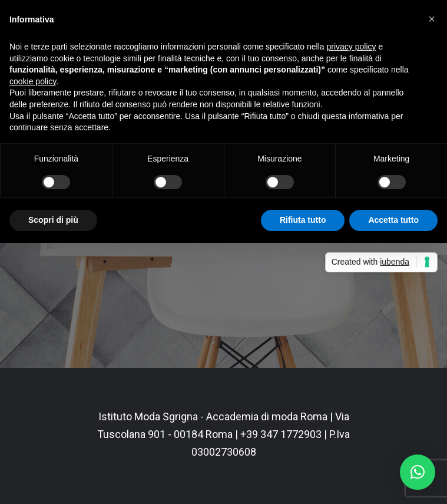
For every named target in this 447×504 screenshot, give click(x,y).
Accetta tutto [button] (393, 220)
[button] (418, 472)
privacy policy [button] (352, 47)
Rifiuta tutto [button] (303, 220)
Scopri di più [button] (53, 220)
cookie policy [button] (33, 81)
